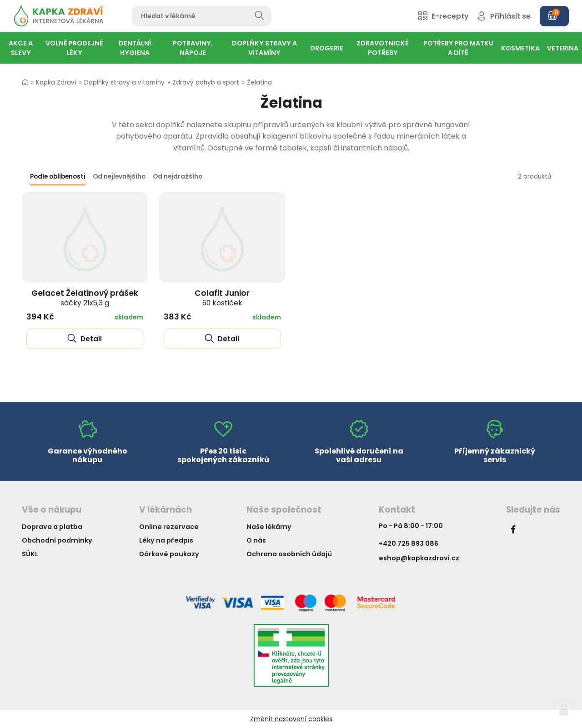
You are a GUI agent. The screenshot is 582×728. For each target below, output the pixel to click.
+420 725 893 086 (409, 544)
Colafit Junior (222, 298)
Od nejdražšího (178, 177)
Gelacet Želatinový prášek (85, 298)
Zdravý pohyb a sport (206, 82)
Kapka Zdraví (56, 82)
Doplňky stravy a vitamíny (124, 82)
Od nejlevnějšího (119, 177)
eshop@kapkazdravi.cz (419, 558)
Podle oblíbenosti (58, 177)
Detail (85, 339)
